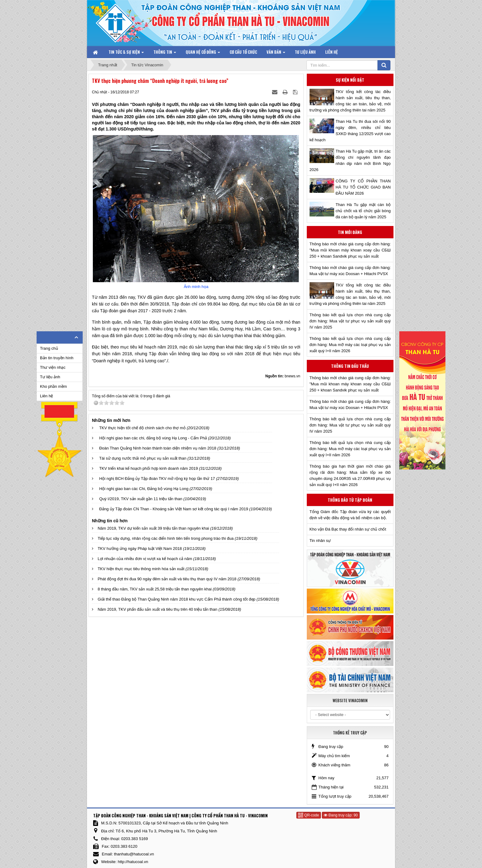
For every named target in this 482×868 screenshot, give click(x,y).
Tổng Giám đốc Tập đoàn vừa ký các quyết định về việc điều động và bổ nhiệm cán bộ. (350, 515)
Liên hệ (46, 396)
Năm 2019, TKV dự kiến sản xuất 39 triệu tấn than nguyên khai (153, 528)
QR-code (308, 815)
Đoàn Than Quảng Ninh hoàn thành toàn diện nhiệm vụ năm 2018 (158, 448)
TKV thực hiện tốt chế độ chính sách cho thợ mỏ (142, 428)
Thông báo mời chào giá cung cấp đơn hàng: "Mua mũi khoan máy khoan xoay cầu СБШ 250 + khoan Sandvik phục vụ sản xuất (350, 250)
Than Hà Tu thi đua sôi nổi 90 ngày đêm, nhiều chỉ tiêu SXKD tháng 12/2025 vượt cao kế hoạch (350, 131)
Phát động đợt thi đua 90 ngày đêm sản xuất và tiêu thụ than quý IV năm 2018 (167, 579)
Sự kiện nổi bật (350, 80)
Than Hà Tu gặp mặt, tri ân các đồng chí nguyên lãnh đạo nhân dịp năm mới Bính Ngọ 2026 (350, 160)
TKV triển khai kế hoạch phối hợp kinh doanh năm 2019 (149, 468)
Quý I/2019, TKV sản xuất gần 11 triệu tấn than (141, 499)
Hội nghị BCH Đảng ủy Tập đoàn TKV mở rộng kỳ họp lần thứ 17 (157, 479)
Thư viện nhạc (53, 367)
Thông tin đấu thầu (350, 366)
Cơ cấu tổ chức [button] (243, 52)
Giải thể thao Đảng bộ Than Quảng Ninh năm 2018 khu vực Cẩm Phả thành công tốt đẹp (177, 599)
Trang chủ (49, 348)
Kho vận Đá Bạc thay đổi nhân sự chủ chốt (348, 529)
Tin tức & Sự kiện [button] (126, 53)
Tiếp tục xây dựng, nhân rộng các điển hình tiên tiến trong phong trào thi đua (166, 538)
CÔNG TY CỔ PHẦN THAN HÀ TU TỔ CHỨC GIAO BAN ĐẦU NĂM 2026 (363, 187)
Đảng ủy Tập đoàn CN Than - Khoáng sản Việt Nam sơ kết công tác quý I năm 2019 (174, 509)
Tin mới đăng (350, 232)
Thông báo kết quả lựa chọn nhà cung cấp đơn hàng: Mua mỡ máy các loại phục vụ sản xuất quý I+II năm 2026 (350, 345)
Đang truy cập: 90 (341, 815)
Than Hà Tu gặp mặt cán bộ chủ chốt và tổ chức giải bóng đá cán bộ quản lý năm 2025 (363, 211)
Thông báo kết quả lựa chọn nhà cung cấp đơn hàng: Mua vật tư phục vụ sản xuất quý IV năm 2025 (350, 321)
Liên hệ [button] (332, 52)
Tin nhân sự (320, 541)
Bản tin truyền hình (57, 358)
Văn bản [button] (276, 53)
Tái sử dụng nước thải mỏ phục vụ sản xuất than (143, 458)
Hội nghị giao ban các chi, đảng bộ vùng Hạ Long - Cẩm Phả (153, 438)
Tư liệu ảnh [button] (305, 52)
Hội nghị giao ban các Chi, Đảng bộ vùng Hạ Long (144, 489)
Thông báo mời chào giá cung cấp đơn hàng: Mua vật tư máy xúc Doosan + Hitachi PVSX (350, 271)
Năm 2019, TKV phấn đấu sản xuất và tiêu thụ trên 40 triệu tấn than (158, 609)
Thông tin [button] (165, 53)
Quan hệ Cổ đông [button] (203, 53)
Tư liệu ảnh (50, 377)
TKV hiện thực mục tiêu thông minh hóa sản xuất (141, 569)
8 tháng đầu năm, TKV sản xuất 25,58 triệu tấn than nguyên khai (155, 589)
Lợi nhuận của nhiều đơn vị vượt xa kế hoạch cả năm (145, 559)
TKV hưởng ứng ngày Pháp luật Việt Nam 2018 (140, 549)
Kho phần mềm (53, 386)
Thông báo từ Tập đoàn (350, 500)
